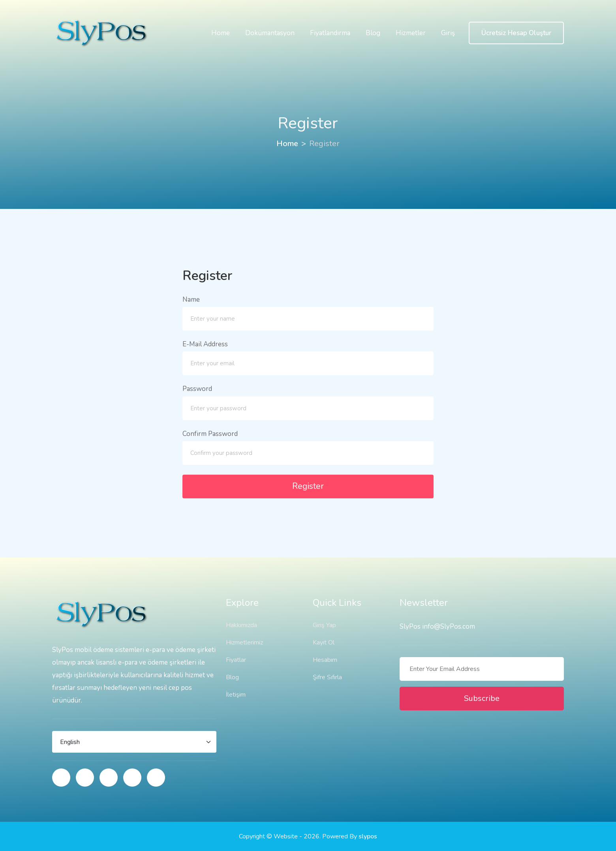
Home (221, 33)
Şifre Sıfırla (327, 677)
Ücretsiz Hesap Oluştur (516, 33)
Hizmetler (411, 33)
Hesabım (325, 660)
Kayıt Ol (324, 642)
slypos (368, 836)
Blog (373, 33)
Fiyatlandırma (330, 33)
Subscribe (482, 698)
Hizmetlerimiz (244, 642)
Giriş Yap (324, 625)
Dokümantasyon (270, 33)
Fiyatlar (236, 660)
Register (308, 486)
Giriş (448, 33)
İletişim (236, 695)
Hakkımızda (241, 625)
